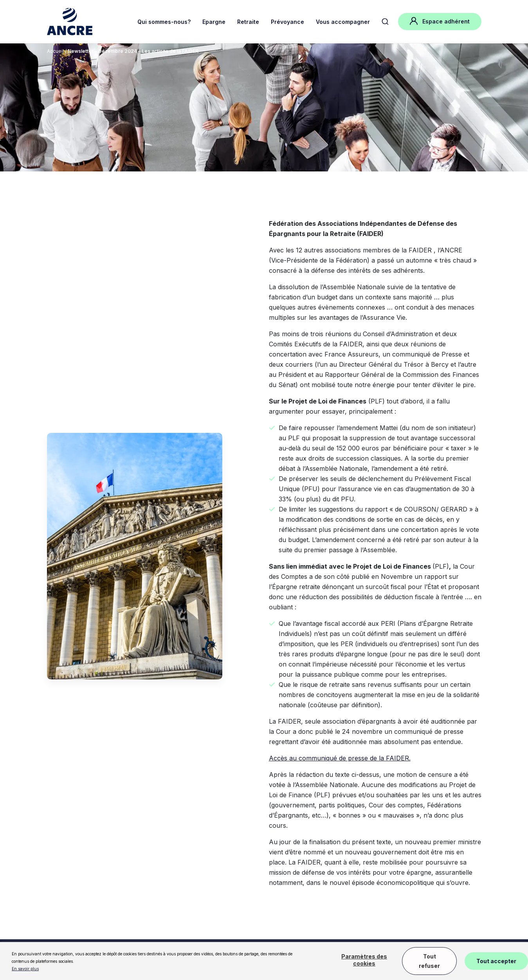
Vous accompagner (343, 22)
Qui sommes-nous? (164, 22)
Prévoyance (287, 22)
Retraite (248, 22)
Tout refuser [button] (429, 961)
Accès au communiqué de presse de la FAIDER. (340, 758)
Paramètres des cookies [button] (364, 960)
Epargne (214, 22)
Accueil (55, 51)
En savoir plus (25, 969)
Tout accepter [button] (496, 961)
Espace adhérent (440, 21)
